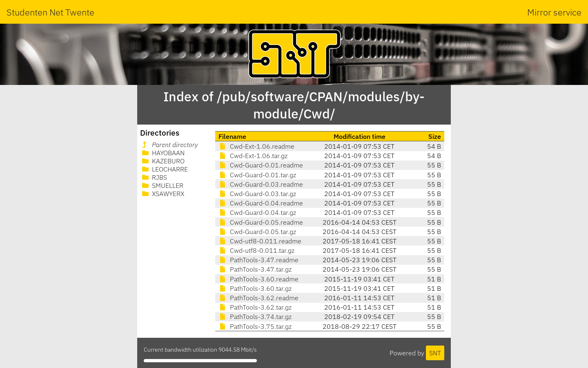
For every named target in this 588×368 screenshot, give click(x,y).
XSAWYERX (162, 194)
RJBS (154, 177)
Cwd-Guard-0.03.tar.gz (257, 194)
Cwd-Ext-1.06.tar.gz (253, 156)
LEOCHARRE (164, 169)
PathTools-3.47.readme (258, 260)
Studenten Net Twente (50, 12)
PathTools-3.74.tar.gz (255, 317)
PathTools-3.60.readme (258, 279)
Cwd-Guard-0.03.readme (261, 184)
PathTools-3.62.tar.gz (255, 307)
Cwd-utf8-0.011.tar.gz (256, 250)
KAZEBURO (163, 161)
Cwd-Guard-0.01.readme (261, 165)
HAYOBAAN (163, 153)
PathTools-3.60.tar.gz (255, 288)
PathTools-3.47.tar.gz (255, 269)
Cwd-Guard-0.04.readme (261, 203)
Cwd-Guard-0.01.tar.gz (257, 175)
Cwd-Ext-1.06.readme (256, 146)
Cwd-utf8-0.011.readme (260, 241)
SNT (435, 353)
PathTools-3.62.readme (258, 298)
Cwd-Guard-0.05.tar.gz (257, 232)
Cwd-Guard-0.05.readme (261, 222)
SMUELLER (162, 185)
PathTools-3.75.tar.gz (255, 326)
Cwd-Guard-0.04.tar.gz (257, 212)
